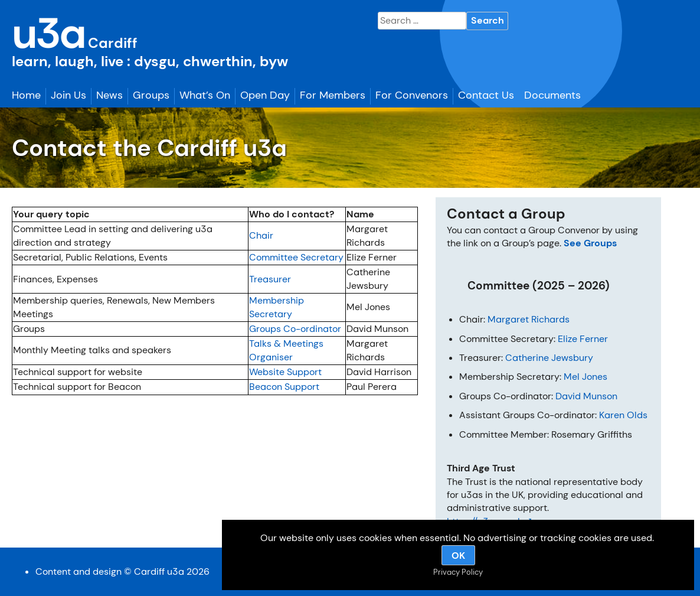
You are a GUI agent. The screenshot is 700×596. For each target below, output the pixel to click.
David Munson (586, 396)
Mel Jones (585, 377)
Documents (552, 95)
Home (26, 95)
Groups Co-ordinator (295, 329)
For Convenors (412, 95)
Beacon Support (284, 387)
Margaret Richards (529, 319)
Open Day (265, 95)
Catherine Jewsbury (549, 358)
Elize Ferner (583, 339)
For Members (333, 95)
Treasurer (270, 279)
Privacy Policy (458, 572)
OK (458, 556)
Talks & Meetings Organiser (286, 350)
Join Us (68, 95)
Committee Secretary (296, 257)
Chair (261, 235)
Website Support (285, 372)
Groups (151, 95)
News (109, 95)
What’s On (205, 95)
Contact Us (486, 95)
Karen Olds (623, 415)
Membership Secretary (277, 307)
